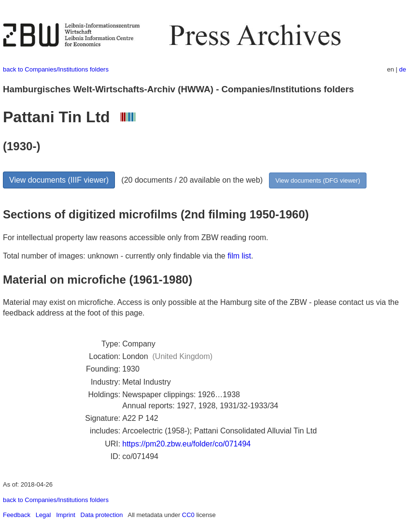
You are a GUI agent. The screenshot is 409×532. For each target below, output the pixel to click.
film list (239, 256)
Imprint (66, 515)
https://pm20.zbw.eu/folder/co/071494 (186, 444)
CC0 (188, 515)
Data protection (102, 515)
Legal (43, 515)
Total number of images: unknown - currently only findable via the (115, 256)
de (403, 69)
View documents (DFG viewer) (317, 180)
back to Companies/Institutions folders (56, 69)
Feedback (17, 515)
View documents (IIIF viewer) (59, 180)
